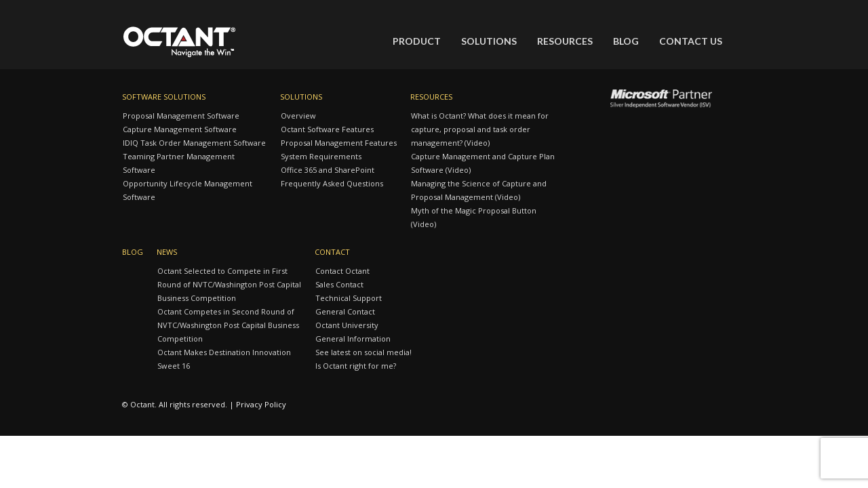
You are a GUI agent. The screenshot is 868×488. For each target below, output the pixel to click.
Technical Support (349, 298)
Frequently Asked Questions (332, 183)
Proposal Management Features (339, 143)
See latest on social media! (363, 352)
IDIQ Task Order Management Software (194, 143)
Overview (298, 116)
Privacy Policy (261, 404)
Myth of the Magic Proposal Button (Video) (474, 217)
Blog (626, 41)
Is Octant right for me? (356, 366)
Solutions (489, 41)
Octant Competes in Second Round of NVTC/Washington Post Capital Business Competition (228, 325)
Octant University (347, 325)
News (167, 252)
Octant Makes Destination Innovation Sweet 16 (224, 359)
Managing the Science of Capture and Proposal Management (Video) (479, 190)
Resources (565, 41)
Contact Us (691, 41)
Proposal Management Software (181, 116)
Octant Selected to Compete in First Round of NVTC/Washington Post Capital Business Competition (229, 284)
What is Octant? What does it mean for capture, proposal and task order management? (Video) (480, 129)
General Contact (345, 311)
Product (417, 41)
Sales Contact (339, 284)
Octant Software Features (327, 129)
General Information (353, 339)
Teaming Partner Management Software (179, 163)
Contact (332, 252)
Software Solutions (164, 97)
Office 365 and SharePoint (328, 170)
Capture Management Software (180, 129)
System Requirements (321, 156)
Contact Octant (342, 271)
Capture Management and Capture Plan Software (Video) (483, 163)
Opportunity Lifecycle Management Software (188, 190)
